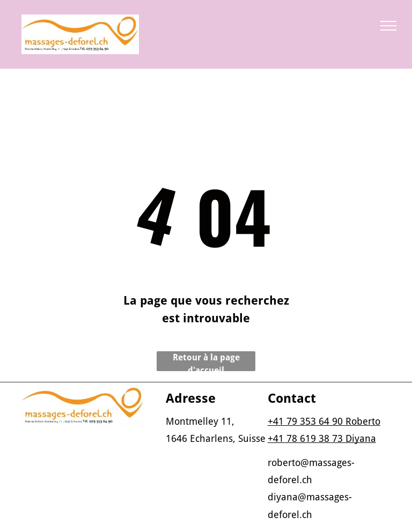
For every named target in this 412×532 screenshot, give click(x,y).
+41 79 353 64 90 (305, 421)
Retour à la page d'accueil (206, 362)
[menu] (388, 26)
